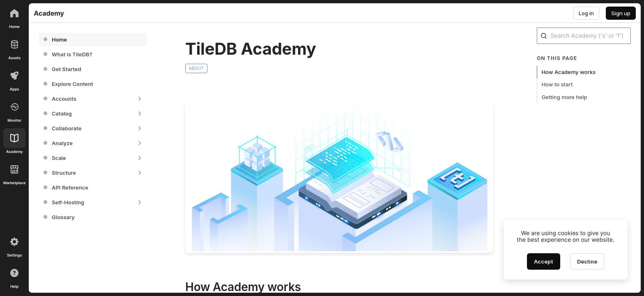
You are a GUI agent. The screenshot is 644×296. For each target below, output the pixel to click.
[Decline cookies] (587, 261)
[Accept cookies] (544, 261)
